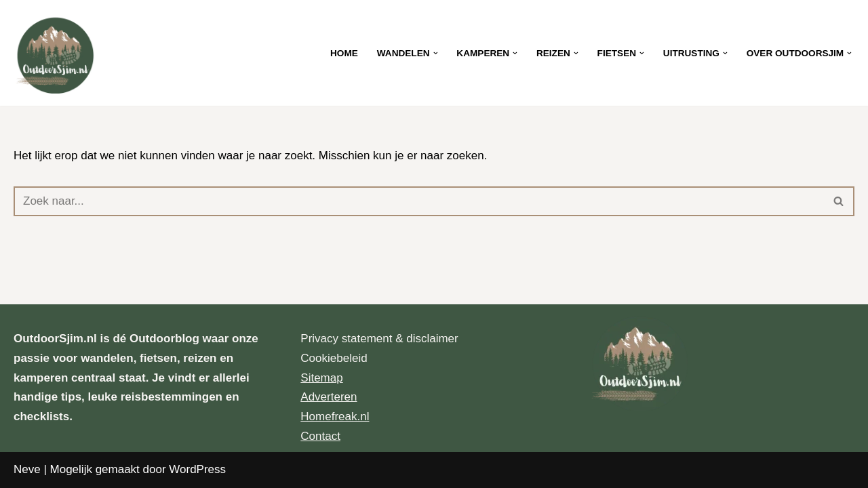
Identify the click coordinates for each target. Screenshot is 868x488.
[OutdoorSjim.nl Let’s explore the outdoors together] (54, 53)
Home (344, 53)
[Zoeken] (419, 201)
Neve (27, 469)
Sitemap (321, 378)
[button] (436, 53)
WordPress (197, 469)
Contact (320, 436)
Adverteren (329, 397)
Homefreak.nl (335, 416)
